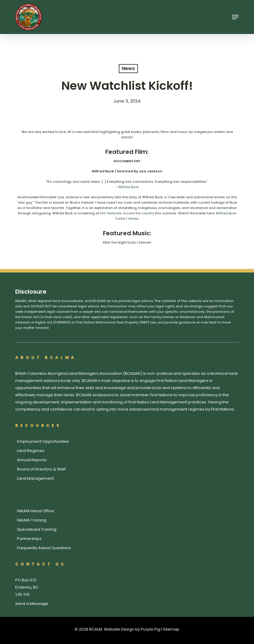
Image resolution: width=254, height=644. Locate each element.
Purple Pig (151, 629)
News (128, 68)
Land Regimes (31, 451)
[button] (235, 17)
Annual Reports (32, 460)
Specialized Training (37, 529)
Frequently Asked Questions (44, 548)
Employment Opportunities (43, 441)
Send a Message (32, 604)
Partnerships (29, 539)
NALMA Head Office (36, 511)
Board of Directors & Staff (41, 469)
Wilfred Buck (128, 187)
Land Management (35, 478)
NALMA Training (32, 520)
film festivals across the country (127, 213)
